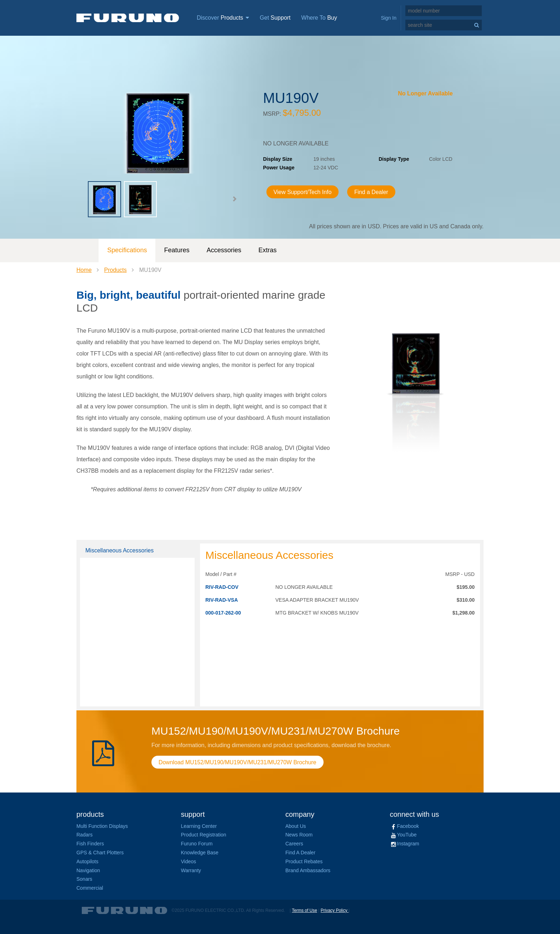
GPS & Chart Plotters (100, 853)
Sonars (84, 879)
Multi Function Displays (102, 826)
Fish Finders (90, 844)
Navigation (88, 870)
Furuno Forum (197, 844)
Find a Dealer (372, 192)
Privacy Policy (335, 910)
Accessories (224, 250)
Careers (294, 844)
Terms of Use (304, 910)
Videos (189, 861)
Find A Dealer (300, 853)
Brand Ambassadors (308, 870)
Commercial (90, 888)
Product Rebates (304, 861)
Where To (319, 18)
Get (275, 18)
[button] (234, 199)
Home (84, 270)
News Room (299, 835)
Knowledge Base (200, 853)
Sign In (389, 18)
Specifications (127, 250)
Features (177, 250)
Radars (84, 835)
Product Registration (204, 835)
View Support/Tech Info (303, 192)
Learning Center (199, 826)
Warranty (191, 870)
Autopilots (87, 861)
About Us (296, 826)
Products (116, 270)
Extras (267, 250)
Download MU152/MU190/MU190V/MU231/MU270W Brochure (238, 762)
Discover (223, 18)
